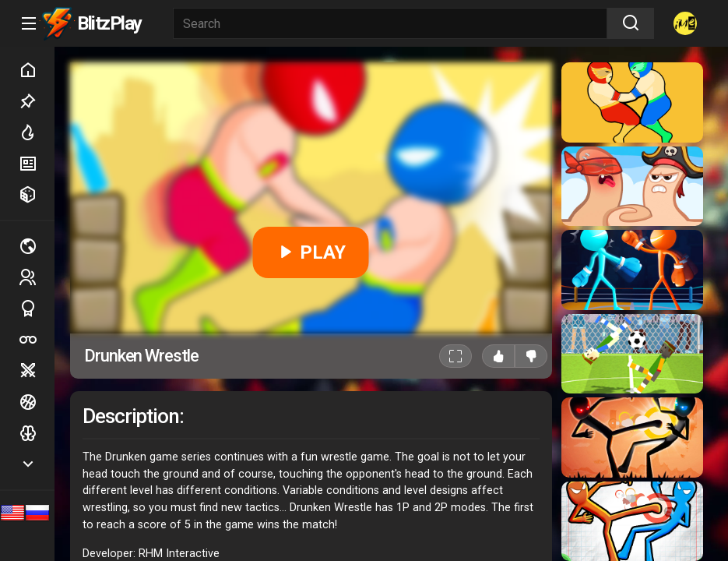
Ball (37, 402)
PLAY (311, 252)
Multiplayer (37, 246)
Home (37, 70)
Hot (37, 132)
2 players (37, 277)
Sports (37, 309)
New (37, 164)
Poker (37, 340)
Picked (37, 101)
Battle (37, 371)
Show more (37, 464)
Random (37, 195)
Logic (37, 433)
